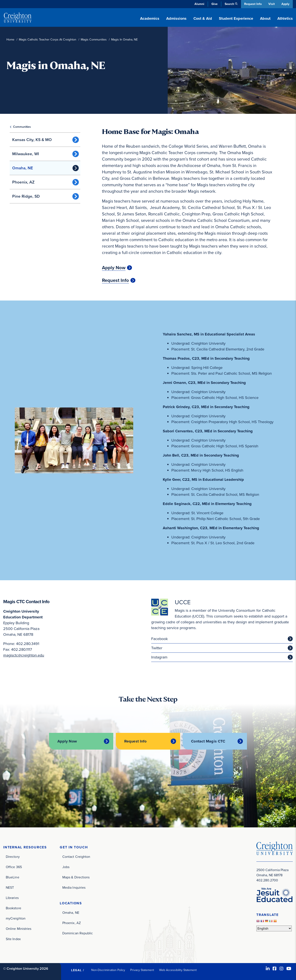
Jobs (66, 867)
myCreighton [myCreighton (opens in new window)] (16, 918)
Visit (271, 4)
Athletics (285, 18)
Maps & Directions (76, 877)
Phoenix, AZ (23, 182)
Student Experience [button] (236, 18)
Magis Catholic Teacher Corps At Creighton (48, 40)
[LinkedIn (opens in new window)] (268, 968)
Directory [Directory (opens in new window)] (13, 856)
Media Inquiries (74, 887)
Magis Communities (94, 40)
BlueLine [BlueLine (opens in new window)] (13, 877)
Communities (22, 127)
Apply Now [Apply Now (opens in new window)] (114, 268)
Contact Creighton (76, 856)
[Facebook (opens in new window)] (275, 968)
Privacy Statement (142, 970)
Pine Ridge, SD (26, 196)
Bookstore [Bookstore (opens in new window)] (13, 908)
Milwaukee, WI (26, 154)
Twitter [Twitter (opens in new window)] (157, 648)
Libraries (12, 897)
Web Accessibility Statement (178, 970)
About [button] (265, 18)
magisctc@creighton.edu (24, 655)
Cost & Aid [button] (203, 18)
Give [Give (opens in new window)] (213, 4)
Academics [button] (150, 18)
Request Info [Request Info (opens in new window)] (115, 280)
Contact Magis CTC (209, 741)
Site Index (13, 939)
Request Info (252, 4)
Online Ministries (19, 928)
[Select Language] (274, 928)
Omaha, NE (23, 168)
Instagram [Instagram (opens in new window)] (159, 657)
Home (10, 40)
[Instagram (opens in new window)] (281, 968)
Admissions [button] (176, 18)
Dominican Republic (78, 933)
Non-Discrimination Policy (108, 970)
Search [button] (228, 4)
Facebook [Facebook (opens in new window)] (159, 639)
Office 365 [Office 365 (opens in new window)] (14, 867)
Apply (285, 4)
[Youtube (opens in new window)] (289, 968)
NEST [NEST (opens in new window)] (10, 887)
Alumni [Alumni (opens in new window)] (198, 4)
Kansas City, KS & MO (32, 140)
